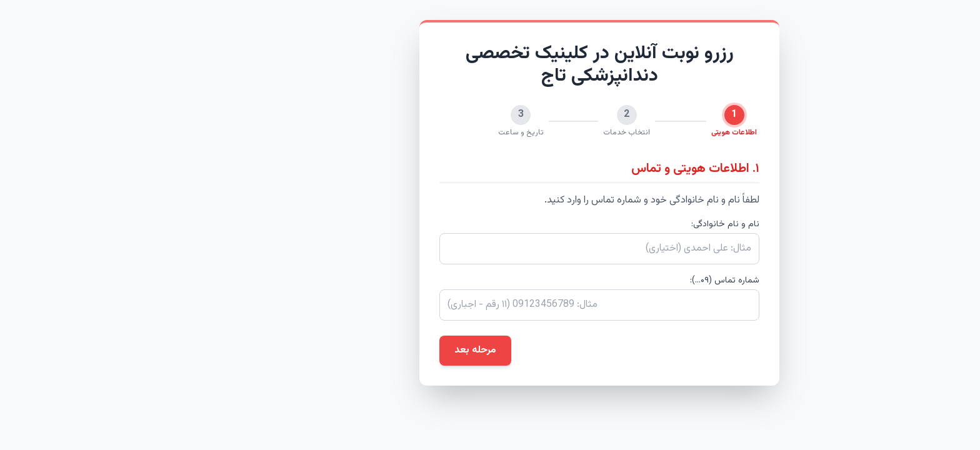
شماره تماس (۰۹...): (615, 281)
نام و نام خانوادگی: (616, 224)
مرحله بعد (366, 350)
